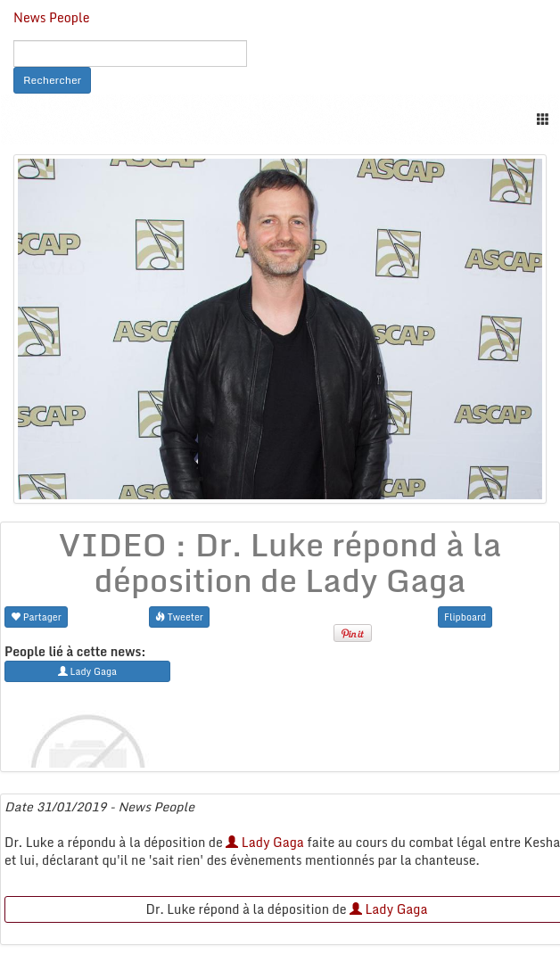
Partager (36, 617)
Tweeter (179, 617)
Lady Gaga (264, 842)
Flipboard (465, 617)
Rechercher (52, 80)
